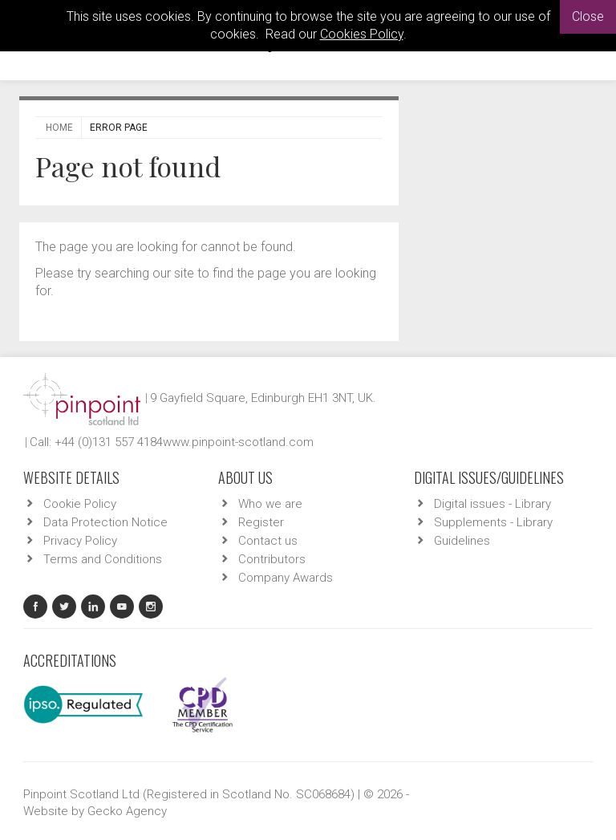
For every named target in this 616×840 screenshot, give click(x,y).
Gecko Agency (127, 811)
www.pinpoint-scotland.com (238, 442)
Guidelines (462, 541)
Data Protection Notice (105, 522)
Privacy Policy (80, 541)
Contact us (268, 541)
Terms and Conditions (103, 559)
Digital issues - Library (492, 504)
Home (59, 128)
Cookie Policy (80, 504)
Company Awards (286, 578)
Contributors (272, 559)
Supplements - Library (493, 522)
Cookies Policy (362, 34)
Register (261, 522)
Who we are (270, 504)
